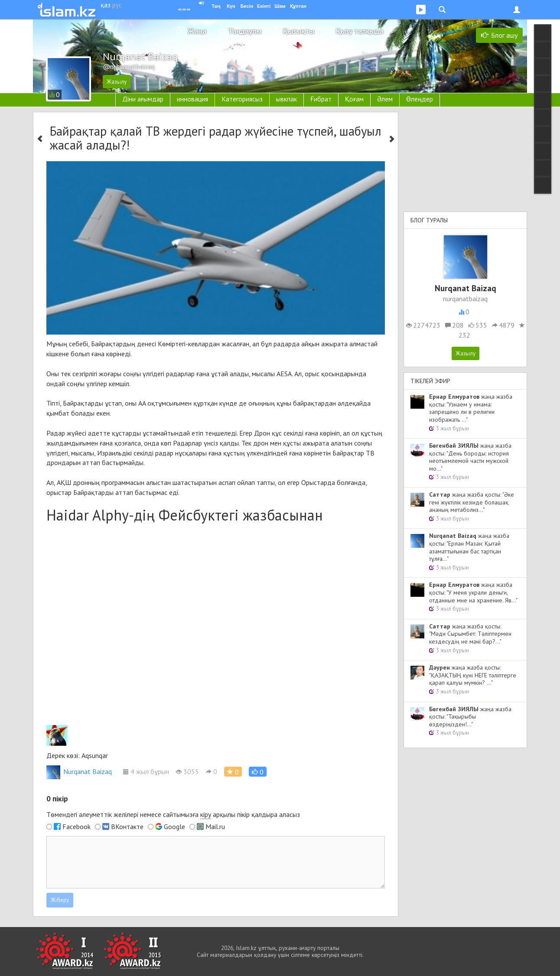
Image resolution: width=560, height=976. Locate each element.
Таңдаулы (245, 31)
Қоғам (354, 99)
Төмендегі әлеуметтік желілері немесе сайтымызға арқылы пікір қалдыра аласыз (173, 815)
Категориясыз (242, 99)
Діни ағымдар (143, 99)
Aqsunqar (95, 755)
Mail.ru (215, 826)
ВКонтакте (127, 826)
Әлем (385, 99)
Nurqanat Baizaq (79, 771)
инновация (192, 99)
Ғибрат (321, 99)
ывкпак (287, 99)
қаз (106, 5)
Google (174, 826)
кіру (206, 814)
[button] (258, 772)
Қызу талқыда (360, 31)
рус (117, 5)
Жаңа (197, 31)
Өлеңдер (420, 99)
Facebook (77, 826)
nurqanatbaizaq (465, 299)
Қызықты (299, 31)
